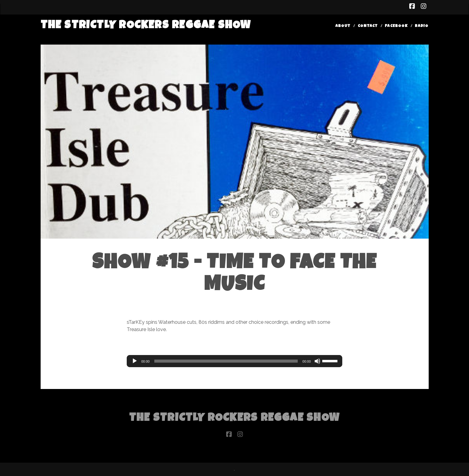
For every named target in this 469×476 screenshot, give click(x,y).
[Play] (135, 361)
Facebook (396, 26)
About (343, 26)
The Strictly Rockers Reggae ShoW (146, 26)
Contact (368, 26)
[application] (234, 361)
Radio (422, 26)
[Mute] (317, 361)
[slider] (226, 361)
